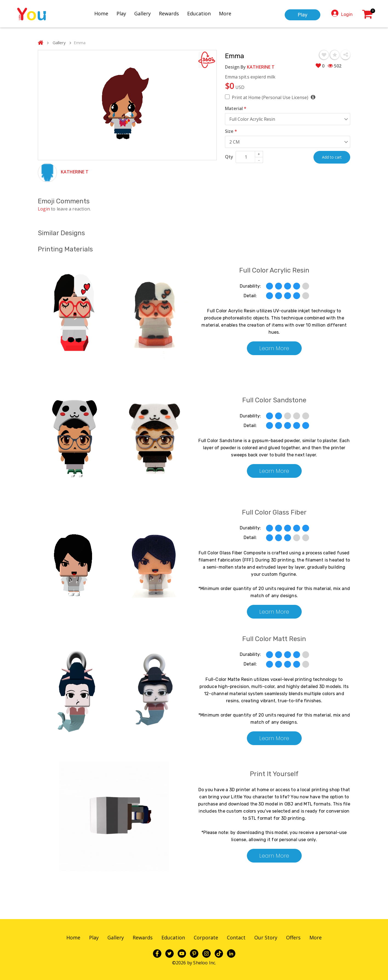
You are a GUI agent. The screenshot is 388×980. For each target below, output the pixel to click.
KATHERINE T (75, 172)
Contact (236, 937)
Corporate (206, 937)
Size (231, 131)
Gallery (147, 13)
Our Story (266, 937)
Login (347, 14)
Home (106, 13)
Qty (229, 157)
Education (204, 13)
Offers (293, 937)
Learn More (274, 348)
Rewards (174, 13)
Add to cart (332, 157)
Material (236, 108)
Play (126, 13)
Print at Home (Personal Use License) (273, 97)
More (230, 13)
